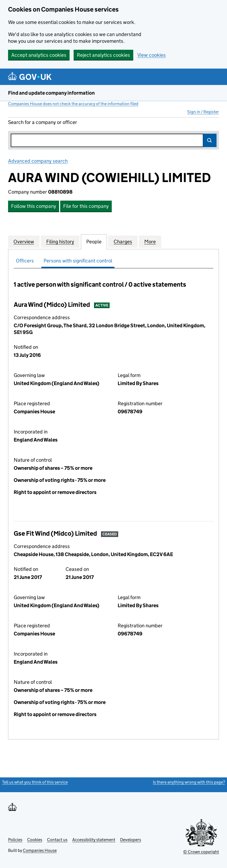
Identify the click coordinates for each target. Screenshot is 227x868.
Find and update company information (51, 93)
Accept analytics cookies (39, 55)
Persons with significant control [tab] (78, 261)
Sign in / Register (203, 112)
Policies (15, 840)
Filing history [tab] (60, 241)
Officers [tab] (25, 261)
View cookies (152, 55)
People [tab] (94, 241)
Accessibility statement (94, 840)
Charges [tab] (123, 241)
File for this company (86, 206)
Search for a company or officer (43, 122)
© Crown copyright (201, 852)
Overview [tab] (24, 241)
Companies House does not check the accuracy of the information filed (73, 104)
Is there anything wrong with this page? (189, 782)
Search (210, 140)
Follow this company (34, 206)
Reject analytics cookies (103, 55)
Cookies (35, 840)
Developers (131, 840)
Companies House (40, 850)
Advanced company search (38, 161)
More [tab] (150, 241)
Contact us (57, 840)
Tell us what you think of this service (35, 782)
